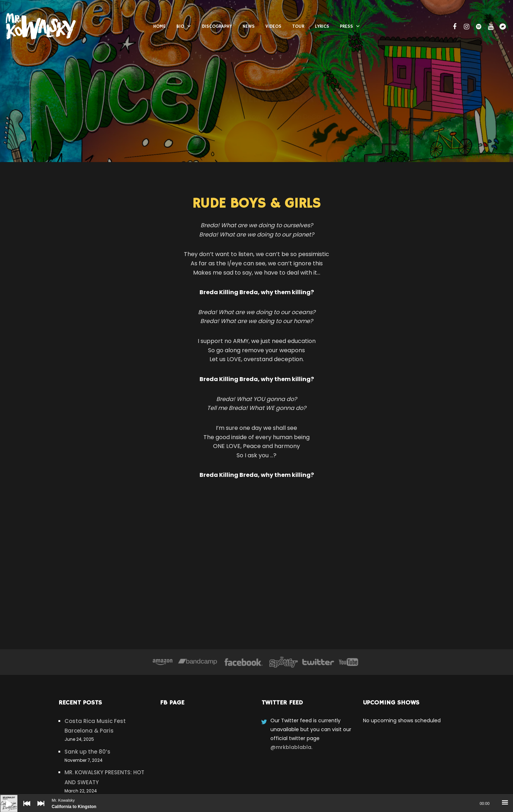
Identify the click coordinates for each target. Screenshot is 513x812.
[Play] (4, 798)
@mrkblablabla (291, 747)
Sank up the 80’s (87, 752)
